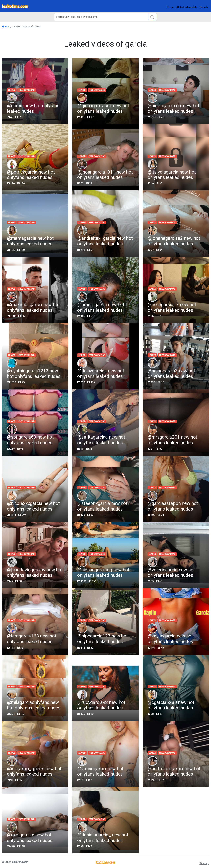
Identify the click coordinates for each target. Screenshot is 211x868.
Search (204, 7)
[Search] (105, 17)
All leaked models (187, 7)
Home (170, 7)
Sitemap (204, 863)
